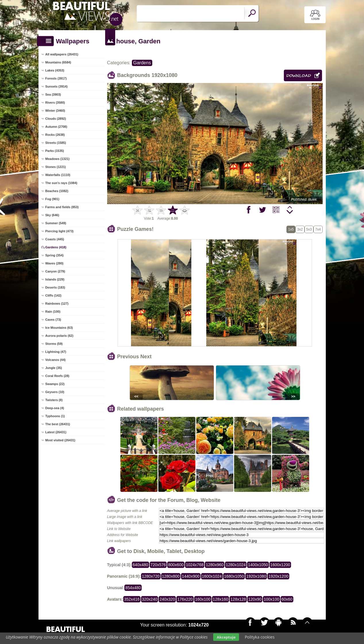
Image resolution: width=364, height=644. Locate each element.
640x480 (140, 565)
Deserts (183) (55, 287)
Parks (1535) (55, 151)
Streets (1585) (56, 143)
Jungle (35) (54, 368)
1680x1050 (234, 576)
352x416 (132, 599)
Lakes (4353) (55, 70)
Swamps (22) (55, 384)
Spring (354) (55, 255)
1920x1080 (256, 576)
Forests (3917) (56, 78)
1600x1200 (280, 565)
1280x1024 (236, 565)
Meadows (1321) (57, 159)
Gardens (142, 63)
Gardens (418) (56, 247)
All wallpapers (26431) (62, 54)
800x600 (176, 565)
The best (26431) (58, 424)
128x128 (238, 599)
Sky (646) (52, 215)
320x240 (150, 599)
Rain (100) (53, 312)
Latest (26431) (56, 432)
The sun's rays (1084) (61, 183)
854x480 (133, 588)
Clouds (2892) (56, 119)
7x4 (318, 229)
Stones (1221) (56, 167)
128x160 (221, 599)
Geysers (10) (55, 392)
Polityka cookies (260, 637)
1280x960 (215, 565)
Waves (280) (54, 263)
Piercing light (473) (59, 231)
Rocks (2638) (55, 135)
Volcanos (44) (56, 360)
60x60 (287, 599)
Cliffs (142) (53, 295)
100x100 (271, 599)
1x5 (291, 229)
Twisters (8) (54, 400)
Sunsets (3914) (57, 86)
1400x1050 (258, 565)
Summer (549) (56, 223)
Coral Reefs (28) (57, 376)
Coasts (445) (55, 239)
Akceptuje (226, 637)
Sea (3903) (53, 94)
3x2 (300, 229)
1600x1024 (212, 576)
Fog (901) (52, 199)
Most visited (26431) (60, 440)
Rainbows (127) (57, 303)
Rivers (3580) (55, 103)
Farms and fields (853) (62, 207)
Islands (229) (55, 279)
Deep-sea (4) (55, 408)
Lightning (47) (56, 352)
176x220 (185, 599)
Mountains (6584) (58, 62)
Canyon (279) (55, 271)
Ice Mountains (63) (59, 328)
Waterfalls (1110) (58, 175)
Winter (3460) (55, 111)
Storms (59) (54, 344)
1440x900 (191, 576)
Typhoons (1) (55, 416)
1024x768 (195, 565)
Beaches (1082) (57, 191)
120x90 (255, 599)
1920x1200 (278, 576)
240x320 (167, 599)
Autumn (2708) (56, 127)
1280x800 (171, 576)
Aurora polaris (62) (59, 336)
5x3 (309, 229)
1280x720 (151, 576)
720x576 (158, 565)
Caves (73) (53, 320)
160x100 (203, 599)
